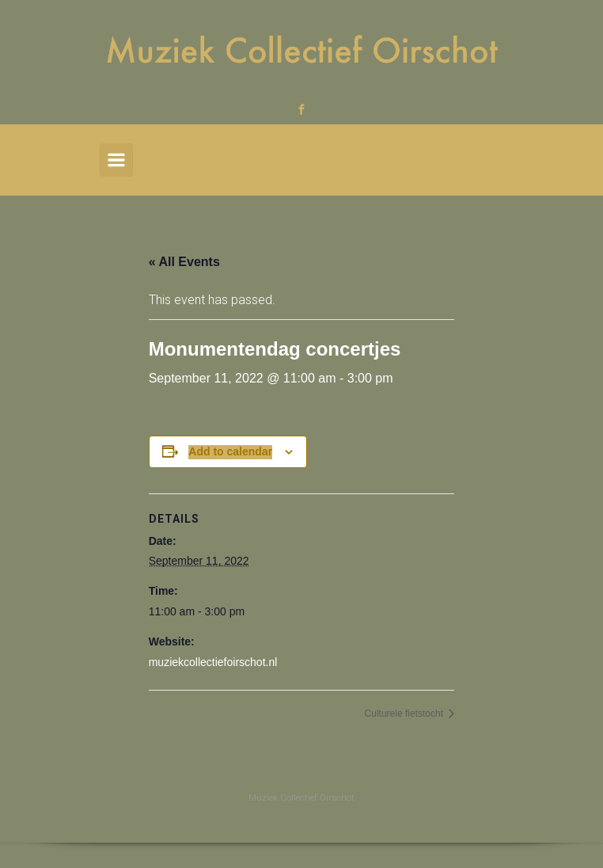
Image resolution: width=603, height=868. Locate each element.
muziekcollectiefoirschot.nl (213, 662)
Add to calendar (230, 451)
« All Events (184, 262)
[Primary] (116, 160)
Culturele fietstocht (406, 714)
